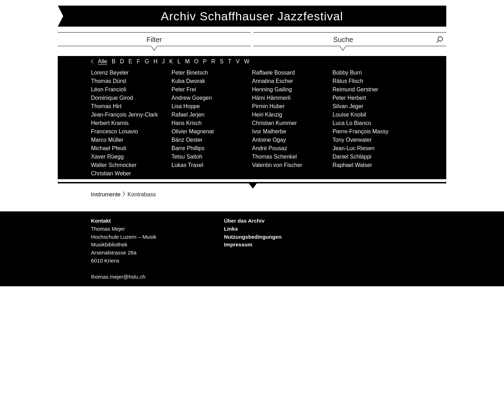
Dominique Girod (112, 98)
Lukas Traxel (187, 165)
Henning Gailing (272, 89)
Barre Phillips (188, 148)
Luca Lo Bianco (352, 123)
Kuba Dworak (188, 81)
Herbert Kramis (110, 123)
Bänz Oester (187, 140)
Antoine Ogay (269, 140)
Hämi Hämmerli (271, 98)
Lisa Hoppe (186, 106)
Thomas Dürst (108, 81)
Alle (103, 61)
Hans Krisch (187, 123)
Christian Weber (111, 173)
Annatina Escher (272, 81)
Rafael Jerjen (188, 115)
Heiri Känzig (267, 115)
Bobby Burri (347, 73)
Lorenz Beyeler (110, 73)
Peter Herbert (349, 98)
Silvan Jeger (348, 106)
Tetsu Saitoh (187, 157)
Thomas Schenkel (274, 157)
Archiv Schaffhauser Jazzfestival (252, 16)
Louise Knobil (349, 115)
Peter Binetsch (190, 73)
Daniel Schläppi (352, 157)
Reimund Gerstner (355, 89)
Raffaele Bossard (273, 73)
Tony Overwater (352, 140)
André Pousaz (270, 148)
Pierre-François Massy (360, 131)
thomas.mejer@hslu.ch (118, 277)
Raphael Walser (352, 165)
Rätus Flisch (348, 81)
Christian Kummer (274, 123)
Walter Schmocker (114, 165)
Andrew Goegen (192, 98)
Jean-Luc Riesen (353, 148)
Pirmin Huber (268, 106)
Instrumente (106, 194)
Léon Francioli (109, 89)
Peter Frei (184, 89)
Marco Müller (107, 140)
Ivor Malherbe (269, 131)
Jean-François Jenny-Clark (124, 115)
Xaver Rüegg (107, 157)
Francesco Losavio (114, 131)
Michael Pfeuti (109, 148)
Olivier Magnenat (193, 131)
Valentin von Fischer (277, 165)
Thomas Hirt (106, 106)
